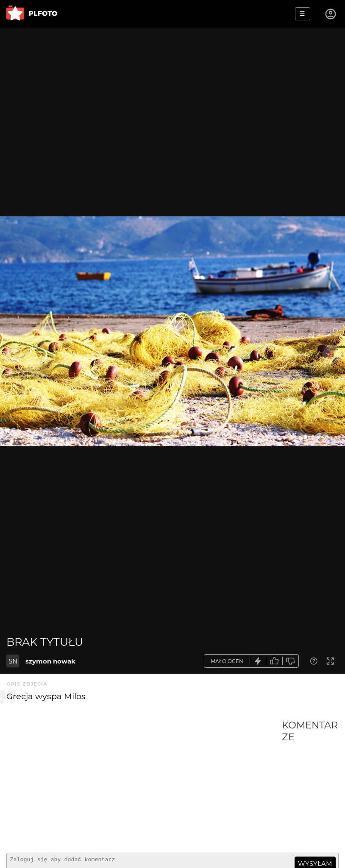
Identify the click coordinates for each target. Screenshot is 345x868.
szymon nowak (50, 661)
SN (13, 661)
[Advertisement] (144, 783)
